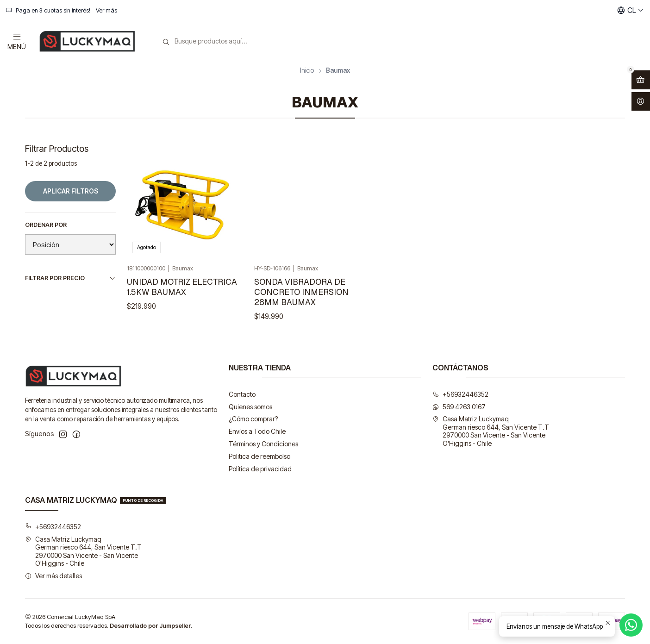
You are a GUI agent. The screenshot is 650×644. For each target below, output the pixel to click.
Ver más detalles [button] (53, 576)
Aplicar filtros (71, 191)
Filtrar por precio (70, 278)
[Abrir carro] (641, 80)
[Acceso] (641, 102)
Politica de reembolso (259, 456)
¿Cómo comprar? (253, 419)
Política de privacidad (260, 469)
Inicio (307, 71)
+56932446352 (460, 394)
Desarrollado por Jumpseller (150, 626)
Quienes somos (250, 407)
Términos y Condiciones (263, 444)
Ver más (106, 10)
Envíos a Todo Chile (257, 431)
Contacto (242, 394)
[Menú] (17, 41)
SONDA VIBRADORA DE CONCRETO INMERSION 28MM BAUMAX (301, 292)
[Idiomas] (631, 10)
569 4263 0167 (459, 407)
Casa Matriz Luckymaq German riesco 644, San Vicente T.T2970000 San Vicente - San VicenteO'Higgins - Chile (491, 431)
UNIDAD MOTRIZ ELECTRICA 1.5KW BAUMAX (182, 287)
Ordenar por (46, 225)
